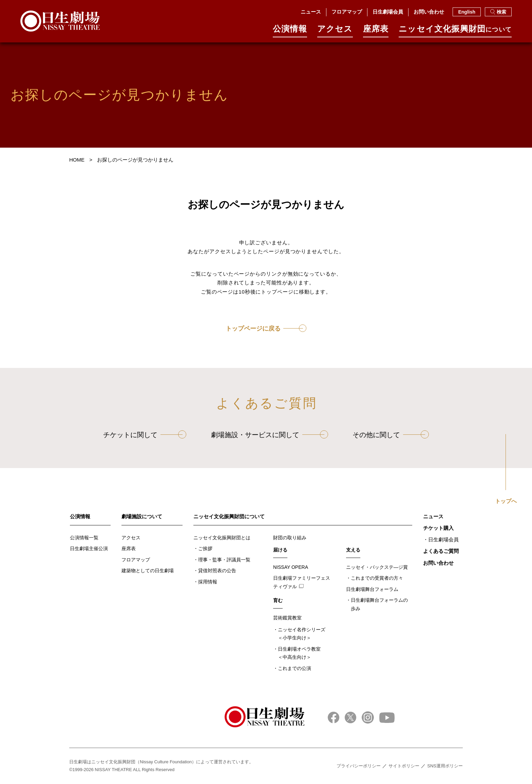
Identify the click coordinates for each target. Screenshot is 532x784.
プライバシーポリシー (359, 766)
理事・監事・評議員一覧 (224, 560)
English (467, 12)
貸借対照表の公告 (217, 571)
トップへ (506, 501)
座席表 (376, 31)
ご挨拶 (205, 548)
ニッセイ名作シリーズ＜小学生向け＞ (302, 634)
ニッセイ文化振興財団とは (222, 538)
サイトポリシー (404, 766)
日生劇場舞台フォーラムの (379, 605)
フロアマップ (347, 12)
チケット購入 (438, 528)
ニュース (311, 12)
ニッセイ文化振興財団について (229, 516)
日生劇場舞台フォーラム (372, 589)
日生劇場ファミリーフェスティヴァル (302, 582)
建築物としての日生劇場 (148, 571)
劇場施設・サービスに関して (255, 435)
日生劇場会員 (388, 12)
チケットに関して (130, 435)
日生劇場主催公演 (89, 548)
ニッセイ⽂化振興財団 (455, 31)
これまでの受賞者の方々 (377, 578)
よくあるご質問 (441, 551)
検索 (498, 12)
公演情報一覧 (84, 538)
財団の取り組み (290, 538)
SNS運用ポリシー (445, 766)
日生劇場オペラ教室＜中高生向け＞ (299, 653)
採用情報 (208, 582)
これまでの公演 (294, 668)
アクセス (335, 31)
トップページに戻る (253, 329)
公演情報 (290, 31)
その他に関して (376, 435)
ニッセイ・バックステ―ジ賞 (377, 567)
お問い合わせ (429, 12)
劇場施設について (142, 516)
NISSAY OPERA (291, 567)
